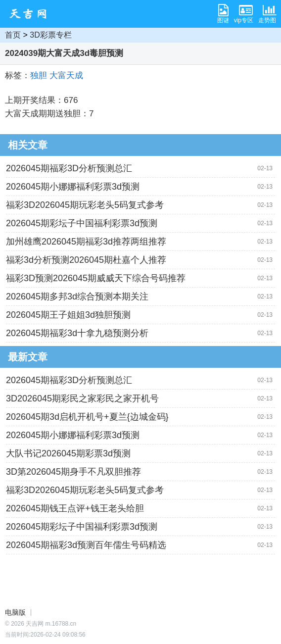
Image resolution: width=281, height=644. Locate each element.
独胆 (39, 75)
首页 (13, 35)
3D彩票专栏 (50, 35)
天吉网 (31, 14)
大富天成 (66, 75)
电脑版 (15, 612)
